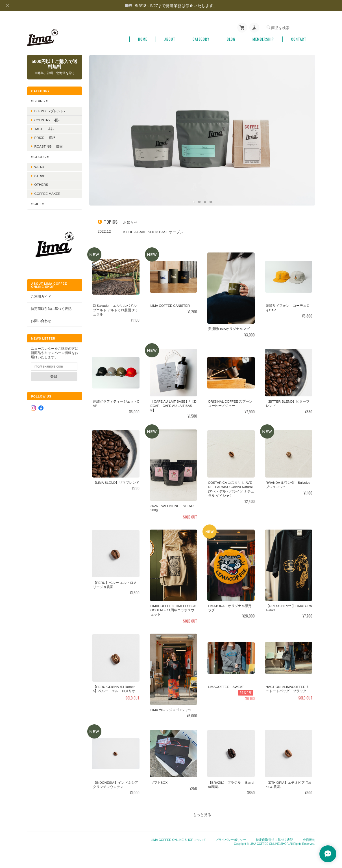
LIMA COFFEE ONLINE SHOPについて (178, 840)
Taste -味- (44, 129)
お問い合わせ (41, 321)
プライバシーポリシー (231, 840)
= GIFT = (37, 204)
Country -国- (47, 120)
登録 (54, 376)
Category (201, 39)
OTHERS (41, 184)
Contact (299, 39)
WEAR (39, 167)
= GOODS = (40, 157)
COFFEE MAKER (47, 194)
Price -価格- (46, 138)
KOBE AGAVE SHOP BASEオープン (153, 232)
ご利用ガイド (41, 296)
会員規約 (309, 840)
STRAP (40, 176)
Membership (263, 39)
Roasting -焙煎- (49, 146)
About (170, 39)
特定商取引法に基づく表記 (51, 309)
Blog (231, 39)
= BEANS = (39, 101)
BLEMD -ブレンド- (50, 111)
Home (143, 39)
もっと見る (202, 815)
